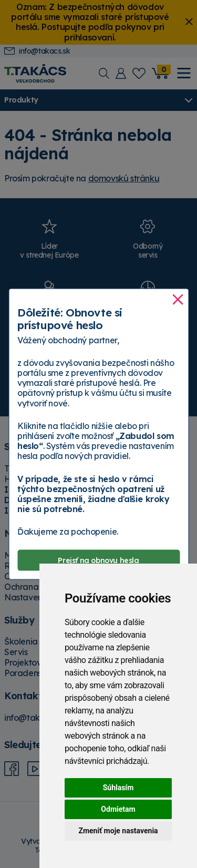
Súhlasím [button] (118, 788)
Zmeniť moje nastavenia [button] (118, 831)
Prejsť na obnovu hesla (98, 560)
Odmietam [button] (118, 809)
